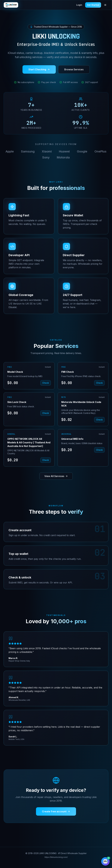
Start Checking (39, 70)
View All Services (56, 476)
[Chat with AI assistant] (105, 861)
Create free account (56, 811)
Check (46, 383)
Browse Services (74, 70)
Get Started (93, 5)
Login (79, 5)
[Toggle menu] (105, 5)
